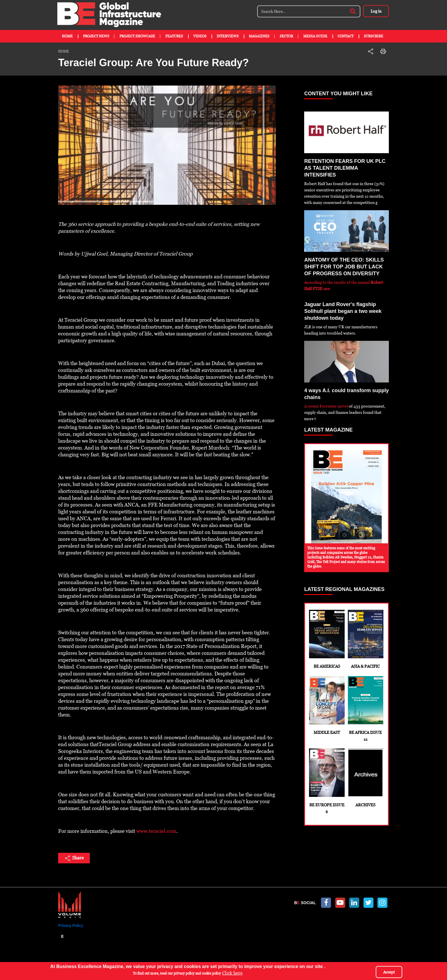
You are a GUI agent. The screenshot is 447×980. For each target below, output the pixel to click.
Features (174, 36)
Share (74, 858)
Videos (200, 36)
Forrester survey (334, 406)
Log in (376, 11)
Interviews (228, 36)
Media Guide (315, 36)
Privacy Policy (71, 926)
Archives (365, 778)
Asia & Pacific (365, 639)
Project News (96, 36)
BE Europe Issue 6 (327, 781)
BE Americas (327, 639)
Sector (286, 36)
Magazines (259, 36)
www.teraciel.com (156, 831)
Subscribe (373, 36)
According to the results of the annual (337, 282)
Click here (232, 973)
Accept (389, 972)
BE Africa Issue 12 (365, 709)
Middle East (327, 705)
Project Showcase (137, 36)
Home (67, 36)
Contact (346, 36)
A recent (312, 406)
